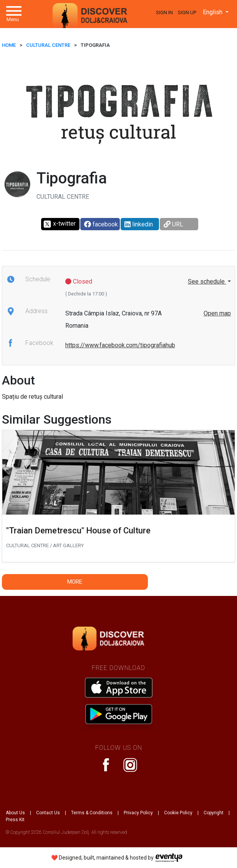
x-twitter (59, 224)
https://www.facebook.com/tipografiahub (120, 345)
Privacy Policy (138, 813)
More (75, 582)
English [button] (213, 12)
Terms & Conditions (92, 813)
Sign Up (187, 12)
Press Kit (15, 820)
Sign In (164, 12)
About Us (15, 813)
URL (173, 224)
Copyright (214, 813)
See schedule (207, 281)
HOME (9, 45)
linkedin (139, 224)
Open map (217, 313)
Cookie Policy (178, 813)
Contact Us (48, 813)
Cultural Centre (48, 45)
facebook (101, 224)
